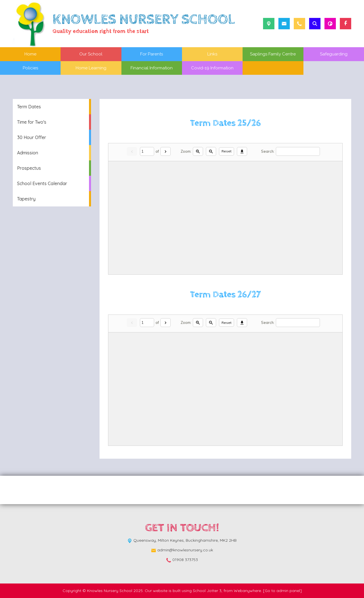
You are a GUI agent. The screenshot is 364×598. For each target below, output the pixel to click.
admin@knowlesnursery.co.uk (185, 550)
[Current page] (147, 151)
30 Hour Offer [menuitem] (32, 137)
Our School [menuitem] (91, 54)
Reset (227, 151)
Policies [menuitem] (30, 68)
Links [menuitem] (212, 54)
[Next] (166, 151)
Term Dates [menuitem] (29, 107)
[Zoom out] (211, 151)
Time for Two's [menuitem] (32, 122)
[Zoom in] (198, 151)
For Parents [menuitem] (152, 54)
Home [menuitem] (30, 54)
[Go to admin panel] (282, 591)
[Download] (242, 151)
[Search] (298, 151)
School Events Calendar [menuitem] (42, 183)
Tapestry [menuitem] (26, 199)
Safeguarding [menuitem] (334, 54)
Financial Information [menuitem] (152, 68)
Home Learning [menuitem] (91, 68)
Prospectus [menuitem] (29, 168)
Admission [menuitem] (28, 153)
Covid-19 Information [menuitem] (212, 68)
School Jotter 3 (207, 591)
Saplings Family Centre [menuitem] (273, 54)
